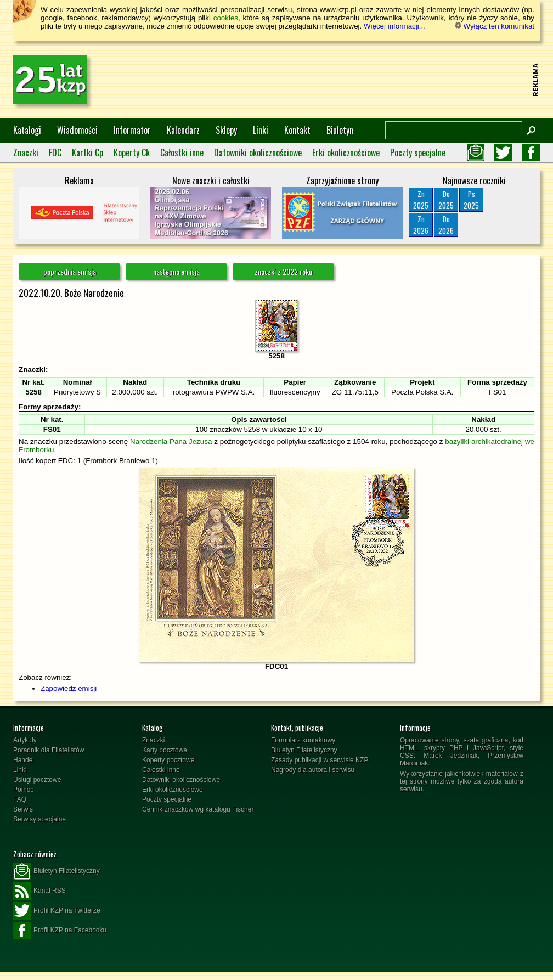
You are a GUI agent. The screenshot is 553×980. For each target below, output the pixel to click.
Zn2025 (421, 199)
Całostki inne (182, 153)
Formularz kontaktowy (303, 740)
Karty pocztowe (165, 750)
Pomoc (23, 790)
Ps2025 (471, 199)
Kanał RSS (39, 891)
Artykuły (25, 740)
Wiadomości (77, 130)
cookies (226, 18)
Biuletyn (340, 130)
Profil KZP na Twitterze (57, 911)
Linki (261, 130)
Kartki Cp (88, 153)
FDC (55, 153)
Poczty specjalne (418, 153)
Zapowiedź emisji (69, 688)
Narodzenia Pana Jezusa (171, 441)
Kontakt (297, 130)
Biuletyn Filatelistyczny (304, 750)
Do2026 (446, 225)
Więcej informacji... (394, 26)
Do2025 (446, 199)
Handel (24, 760)
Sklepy (226, 130)
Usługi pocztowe (37, 780)
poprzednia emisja (70, 271)
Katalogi (27, 130)
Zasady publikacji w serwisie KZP (320, 760)
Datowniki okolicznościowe (258, 153)
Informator (132, 130)
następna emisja (176, 271)
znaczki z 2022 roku (283, 271)
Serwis (23, 809)
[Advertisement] (329, 80)
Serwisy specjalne (39, 819)
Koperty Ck (132, 153)
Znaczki (26, 153)
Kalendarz (183, 130)
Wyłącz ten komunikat (495, 26)
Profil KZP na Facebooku (60, 931)
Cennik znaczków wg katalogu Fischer (198, 809)
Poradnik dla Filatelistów (49, 750)
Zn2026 (421, 225)
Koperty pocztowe (168, 760)
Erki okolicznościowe (346, 153)
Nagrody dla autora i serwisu (313, 770)
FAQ (20, 799)
